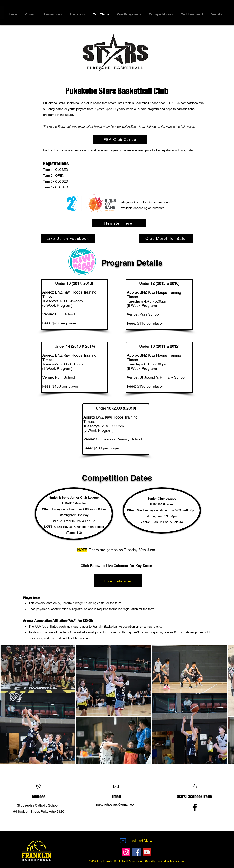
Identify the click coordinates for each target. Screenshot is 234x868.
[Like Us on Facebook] (68, 239)
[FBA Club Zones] (120, 139)
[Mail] (123, 841)
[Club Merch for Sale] (166, 239)
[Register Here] (119, 223)
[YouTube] (147, 852)
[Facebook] (195, 807)
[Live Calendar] (118, 581)
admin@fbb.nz (142, 841)
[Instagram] (126, 852)
